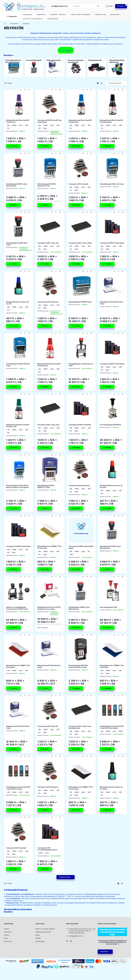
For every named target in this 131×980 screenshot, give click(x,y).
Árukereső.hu (65, 962)
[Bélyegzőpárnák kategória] (97, 67)
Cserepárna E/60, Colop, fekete (80, 243)
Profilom (7, 935)
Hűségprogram (28, 14)
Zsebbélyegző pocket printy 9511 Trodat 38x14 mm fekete (112, 727)
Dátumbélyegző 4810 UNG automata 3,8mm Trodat (78, 666)
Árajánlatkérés (41, 14)
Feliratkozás (104, 952)
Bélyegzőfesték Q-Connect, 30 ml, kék (18, 303)
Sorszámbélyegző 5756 (108, 607)
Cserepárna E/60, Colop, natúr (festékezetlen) (80, 727)
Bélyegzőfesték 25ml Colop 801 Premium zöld (18, 426)
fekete (14, 125)
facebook (67, 941)
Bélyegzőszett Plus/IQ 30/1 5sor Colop (49, 666)
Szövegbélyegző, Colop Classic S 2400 (81, 365)
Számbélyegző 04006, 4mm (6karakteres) (17, 185)
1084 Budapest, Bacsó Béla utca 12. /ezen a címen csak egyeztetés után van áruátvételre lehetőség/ (82, 931)
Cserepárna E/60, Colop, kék (48, 243)
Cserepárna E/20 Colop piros (48, 302)
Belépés (7, 929)
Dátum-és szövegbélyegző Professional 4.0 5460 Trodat (17, 608)
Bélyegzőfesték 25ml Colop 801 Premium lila (18, 121)
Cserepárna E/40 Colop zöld (48, 726)
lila (8, 128)
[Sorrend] (117, 83)
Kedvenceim (8, 941)
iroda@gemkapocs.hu (59, 6)
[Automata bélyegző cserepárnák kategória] (76, 67)
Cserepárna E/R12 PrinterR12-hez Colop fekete (50, 121)
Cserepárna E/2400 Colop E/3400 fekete (81, 547)
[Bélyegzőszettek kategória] (55, 67)
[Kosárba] (14, 205)
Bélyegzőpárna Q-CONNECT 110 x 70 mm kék (112, 666)
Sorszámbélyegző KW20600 (110, 425)
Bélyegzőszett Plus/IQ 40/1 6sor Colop (18, 727)
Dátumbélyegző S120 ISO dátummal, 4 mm (47, 185)
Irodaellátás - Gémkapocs (58, 14)
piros (21, 125)
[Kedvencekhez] (25, 90)
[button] (11, 16)
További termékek (64, 877)
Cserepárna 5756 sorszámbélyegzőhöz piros (47, 849)
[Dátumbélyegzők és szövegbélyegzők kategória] (13, 67)
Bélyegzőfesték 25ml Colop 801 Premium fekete (111, 121)
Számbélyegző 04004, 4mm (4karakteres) (110, 547)
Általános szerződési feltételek (45, 929)
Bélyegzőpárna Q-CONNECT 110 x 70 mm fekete (81, 788)
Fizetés (38, 935)
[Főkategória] (5, 24)
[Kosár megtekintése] (121, 6)
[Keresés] (98, 6)
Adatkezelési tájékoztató (43, 932)
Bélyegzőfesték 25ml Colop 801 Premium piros (49, 365)
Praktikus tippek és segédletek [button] (80, 14)
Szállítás (38, 938)
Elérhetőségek (40, 941)
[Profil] (110, 6)
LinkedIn (71, 941)
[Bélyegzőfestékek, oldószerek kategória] (118, 67)
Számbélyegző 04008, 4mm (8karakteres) (79, 608)
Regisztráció (8, 932)
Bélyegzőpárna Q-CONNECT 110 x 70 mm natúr (50, 547)
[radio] (102, 83)
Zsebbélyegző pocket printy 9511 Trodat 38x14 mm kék (18, 788)
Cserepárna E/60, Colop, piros (49, 425)
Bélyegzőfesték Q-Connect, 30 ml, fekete (111, 788)
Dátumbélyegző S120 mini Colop (112, 184)
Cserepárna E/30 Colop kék (16, 848)
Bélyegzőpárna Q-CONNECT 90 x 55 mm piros (18, 666)
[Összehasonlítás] (21, 90)
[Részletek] (14, 146)
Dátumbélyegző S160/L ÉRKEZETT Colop (46, 486)
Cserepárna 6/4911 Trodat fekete (112, 243)
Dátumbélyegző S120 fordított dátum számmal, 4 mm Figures (18, 486)
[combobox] (86, 6)
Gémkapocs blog (101, 14)
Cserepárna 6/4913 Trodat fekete (18, 546)
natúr (45, 128)
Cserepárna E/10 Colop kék (78, 184)
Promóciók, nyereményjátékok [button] (32, 19)
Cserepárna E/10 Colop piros (48, 787)
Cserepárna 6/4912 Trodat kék (80, 425)
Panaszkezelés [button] (115, 14)
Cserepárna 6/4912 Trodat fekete (112, 364)
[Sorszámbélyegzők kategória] (34, 67)
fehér (121, 731)
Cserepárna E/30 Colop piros (79, 485)
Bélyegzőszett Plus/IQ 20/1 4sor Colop (112, 303)
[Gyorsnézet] (29, 90)
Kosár (6, 938)
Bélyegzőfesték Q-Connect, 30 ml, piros (111, 486)
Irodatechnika (14, 24)
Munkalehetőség (53, 19)
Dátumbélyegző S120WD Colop (80, 302)
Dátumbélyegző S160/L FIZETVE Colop (18, 365)
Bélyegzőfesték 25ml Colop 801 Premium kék (80, 121)
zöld (27, 125)
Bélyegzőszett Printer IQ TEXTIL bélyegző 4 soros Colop (49, 608)
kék (8, 125)
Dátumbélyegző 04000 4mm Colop (17, 244)
